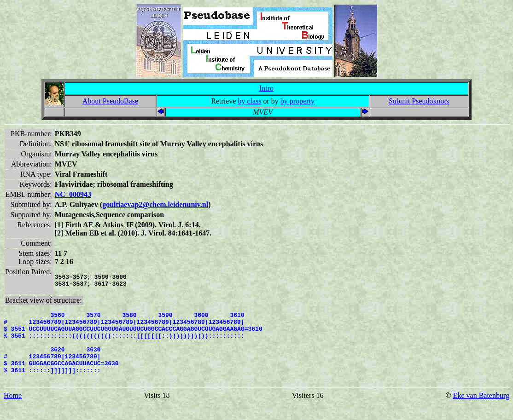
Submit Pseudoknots (419, 101)
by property (297, 101)
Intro (266, 88)
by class (249, 101)
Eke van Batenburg (481, 412)
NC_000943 (73, 194)
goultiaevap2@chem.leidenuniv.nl (155, 204)
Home (13, 412)
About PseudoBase (110, 101)
